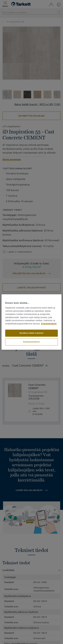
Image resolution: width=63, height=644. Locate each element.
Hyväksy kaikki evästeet (32, 333)
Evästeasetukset (32, 342)
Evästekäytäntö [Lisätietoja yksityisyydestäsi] (49, 324)
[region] (31, 322)
